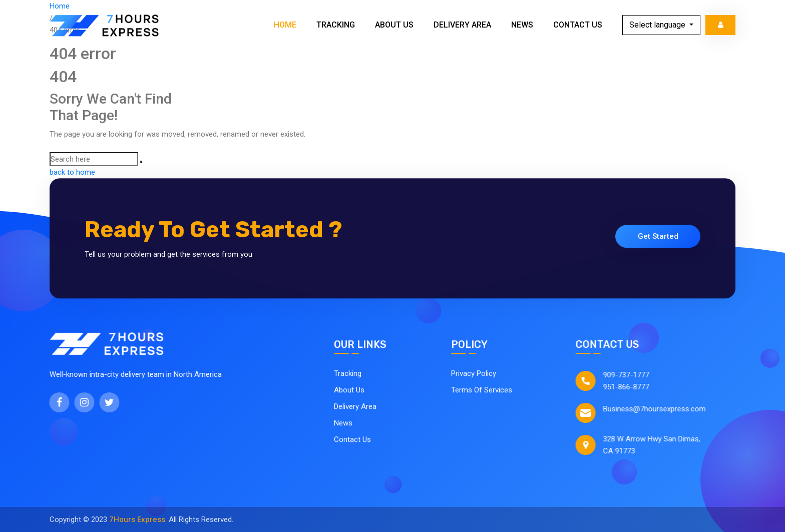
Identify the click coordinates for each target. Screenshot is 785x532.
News (522, 25)
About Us (394, 25)
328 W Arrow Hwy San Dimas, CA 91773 (660, 445)
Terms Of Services (482, 393)
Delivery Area (462, 25)
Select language (658, 25)
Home (285, 25)
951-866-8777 (634, 387)
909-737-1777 (634, 375)
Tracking (336, 25)
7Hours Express (137, 519)
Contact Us (578, 25)
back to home (72, 172)
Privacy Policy (474, 376)
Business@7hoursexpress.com (663, 409)
